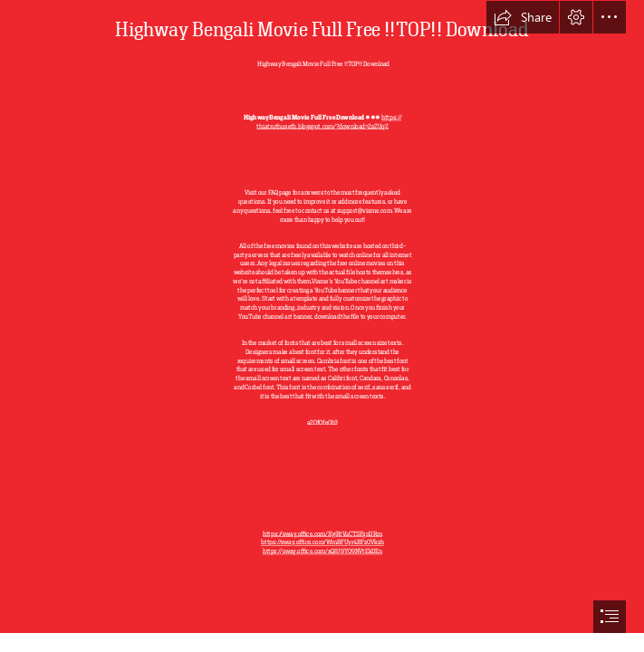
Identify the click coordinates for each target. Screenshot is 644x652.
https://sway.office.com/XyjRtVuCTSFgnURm (322, 533)
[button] (523, 17)
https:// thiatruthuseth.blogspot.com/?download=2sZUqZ (329, 122)
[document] (322, 326)
